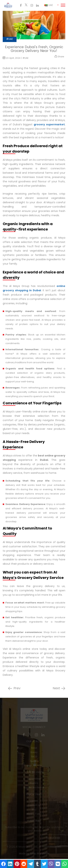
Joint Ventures (34, 766)
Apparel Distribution (34, 788)
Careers (34, 801)
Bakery (34, 753)
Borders (34, 784)
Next (56, 688)
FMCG (34, 757)
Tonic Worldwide (40, 854)
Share (59, 57)
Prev (17, 688)
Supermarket (34, 779)
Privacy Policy (34, 814)
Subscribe (53, 839)
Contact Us (34, 806)
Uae (49, 5)
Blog (34, 810)
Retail (34, 748)
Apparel (34, 762)
